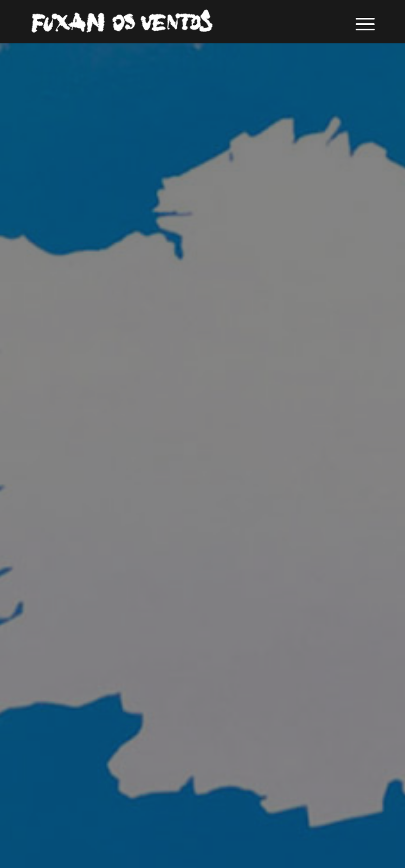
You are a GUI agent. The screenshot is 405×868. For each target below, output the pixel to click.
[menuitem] (360, 22)
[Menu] (360, 22)
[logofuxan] (168, 22)
